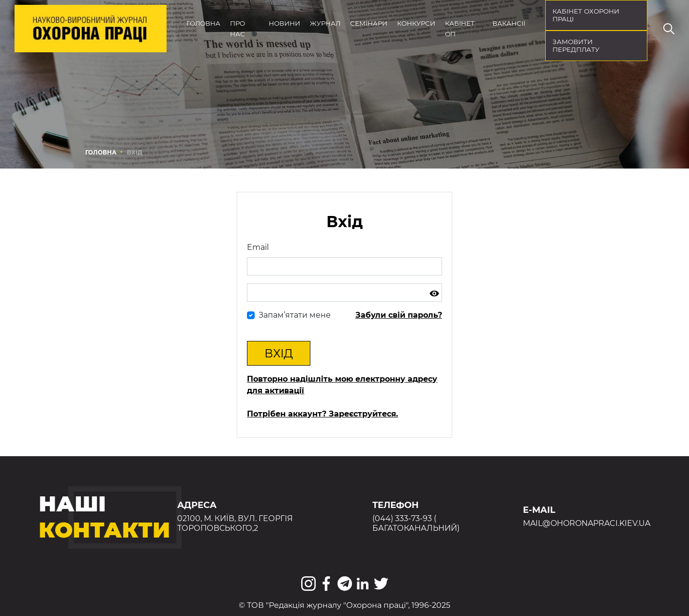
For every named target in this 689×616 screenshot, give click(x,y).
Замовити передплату (576, 46)
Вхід (279, 353)
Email (258, 247)
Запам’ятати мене (295, 315)
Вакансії (509, 23)
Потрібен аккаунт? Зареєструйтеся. (322, 414)
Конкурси (416, 23)
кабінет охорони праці (586, 15)
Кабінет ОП (460, 29)
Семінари (369, 23)
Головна (203, 23)
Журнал (325, 23)
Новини (284, 23)
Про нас (237, 29)
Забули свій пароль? (399, 315)
